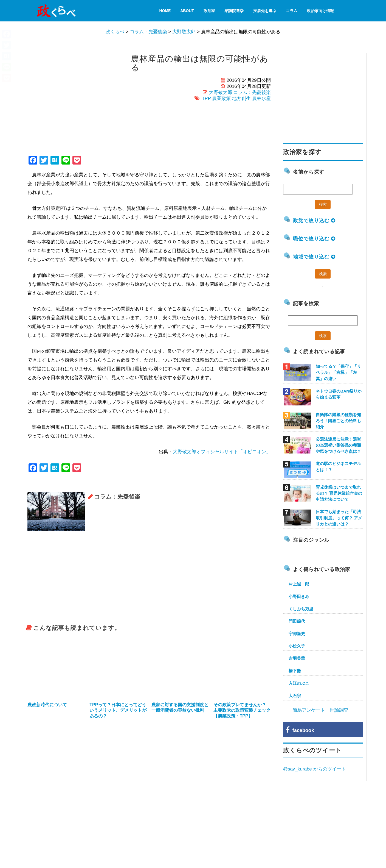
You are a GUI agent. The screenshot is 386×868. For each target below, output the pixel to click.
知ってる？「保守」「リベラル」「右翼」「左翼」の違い (338, 372)
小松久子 (297, 646)
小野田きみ (299, 596)
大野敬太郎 (220, 92)
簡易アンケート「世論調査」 (323, 710)
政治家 (209, 11)
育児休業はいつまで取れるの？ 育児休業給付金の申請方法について (339, 493)
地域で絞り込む (314, 257)
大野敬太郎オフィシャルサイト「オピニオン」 (222, 452)
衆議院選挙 (234, 11)
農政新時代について (47, 705)
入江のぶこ (299, 683)
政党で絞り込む (314, 221)
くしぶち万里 (301, 609)
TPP (206, 98)
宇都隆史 (297, 634)
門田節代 (297, 621)
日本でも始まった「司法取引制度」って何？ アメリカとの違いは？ (339, 518)
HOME (165, 11)
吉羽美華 (297, 658)
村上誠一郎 (299, 584)
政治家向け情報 (320, 11)
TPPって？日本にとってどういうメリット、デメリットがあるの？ (118, 710)
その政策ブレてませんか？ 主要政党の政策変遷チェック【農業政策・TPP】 (242, 710)
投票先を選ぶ (265, 11)
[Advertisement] (149, 575)
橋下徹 (295, 671)
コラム (292, 11)
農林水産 (261, 98)
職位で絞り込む (314, 239)
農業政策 (221, 98)
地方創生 (241, 98)
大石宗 (295, 696)
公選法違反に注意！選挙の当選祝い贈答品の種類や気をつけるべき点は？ (338, 445)
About (187, 11)
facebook (300, 730)
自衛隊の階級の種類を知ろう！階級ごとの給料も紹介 (338, 421)
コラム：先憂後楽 (252, 92)
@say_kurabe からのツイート (315, 769)
